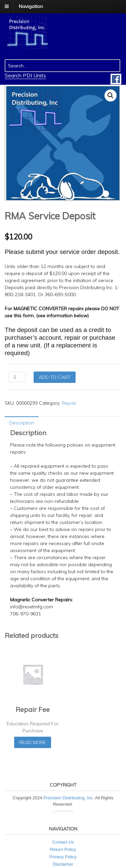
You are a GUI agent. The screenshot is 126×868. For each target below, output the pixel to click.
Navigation (31, 6)
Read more (33, 742)
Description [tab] (22, 423)
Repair (69, 403)
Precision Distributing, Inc (68, 798)
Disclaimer (63, 864)
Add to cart (55, 377)
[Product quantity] (17, 377)
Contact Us (63, 842)
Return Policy (63, 849)
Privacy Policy (63, 857)
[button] (111, 95)
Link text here (63, 811)
